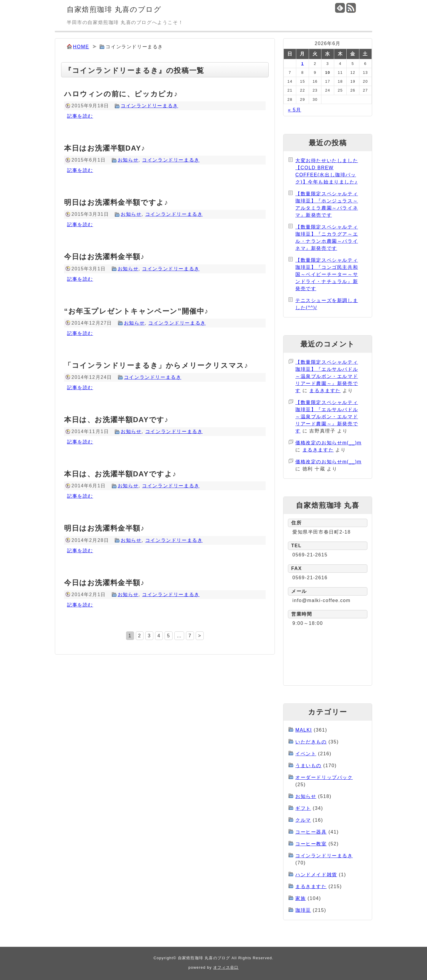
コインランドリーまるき (149, 106)
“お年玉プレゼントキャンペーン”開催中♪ (136, 311)
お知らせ (128, 160)
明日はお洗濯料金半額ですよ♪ (116, 202)
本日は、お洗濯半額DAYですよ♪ (120, 474)
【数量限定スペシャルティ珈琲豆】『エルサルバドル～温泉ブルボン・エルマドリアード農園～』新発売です (327, 376)
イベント (306, 754)
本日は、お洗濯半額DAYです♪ (116, 420)
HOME (81, 47)
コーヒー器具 (311, 832)
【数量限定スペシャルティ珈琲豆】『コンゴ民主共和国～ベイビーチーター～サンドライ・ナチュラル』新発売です (327, 274)
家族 (301, 898)
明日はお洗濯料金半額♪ (104, 528)
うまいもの (308, 766)
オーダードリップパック (324, 777)
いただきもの (311, 742)
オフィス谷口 (226, 967)
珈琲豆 (303, 910)
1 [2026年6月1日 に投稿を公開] (302, 64)
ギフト (303, 808)
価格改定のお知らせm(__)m (328, 443)
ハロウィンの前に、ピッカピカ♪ (121, 94)
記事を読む (80, 116)
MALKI (304, 730)
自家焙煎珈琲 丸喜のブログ (114, 9)
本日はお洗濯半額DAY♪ (105, 148)
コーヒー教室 (311, 844)
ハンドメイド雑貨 (316, 875)
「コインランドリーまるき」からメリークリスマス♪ (156, 365)
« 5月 (295, 110)
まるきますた (325, 391)
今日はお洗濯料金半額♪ (104, 257)
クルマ (303, 820)
